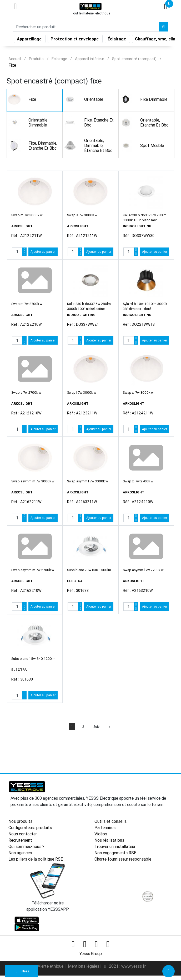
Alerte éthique (51, 966)
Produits (36, 59)
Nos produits (20, 821)
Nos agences (20, 853)
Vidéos (101, 834)
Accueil (15, 59)
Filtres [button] (22, 971)
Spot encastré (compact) (134, 59)
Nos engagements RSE (115, 853)
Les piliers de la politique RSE (36, 859)
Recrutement (20, 840)
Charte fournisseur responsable (123, 859)
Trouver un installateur (115, 846)
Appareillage (30, 40)
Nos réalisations (109, 840)
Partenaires (105, 828)
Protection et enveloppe (75, 40)
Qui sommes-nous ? (26, 846)
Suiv (96, 727)
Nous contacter (23, 834)
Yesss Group (91, 953)
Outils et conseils (110, 821)
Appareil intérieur (90, 59)
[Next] (109, 727)
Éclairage (117, 40)
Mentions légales (84, 966)
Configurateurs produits (30, 828)
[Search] (86, 28)
